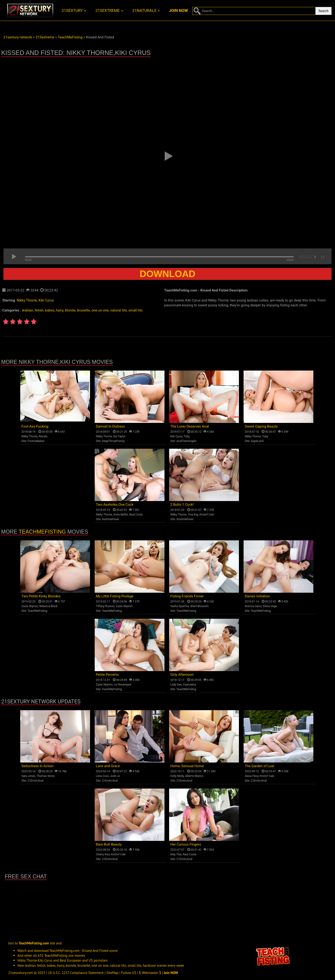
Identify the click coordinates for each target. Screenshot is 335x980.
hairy (60, 310)
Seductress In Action (37, 766)
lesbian (27, 310)
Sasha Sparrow (180, 606)
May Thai (176, 854)
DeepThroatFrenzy (113, 441)
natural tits (119, 310)
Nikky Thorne (27, 300)
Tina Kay (193, 515)
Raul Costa (136, 515)
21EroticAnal (35, 781)
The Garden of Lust (260, 766)
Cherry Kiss (103, 854)
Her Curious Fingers (186, 844)
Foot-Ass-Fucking (35, 426)
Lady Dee (176, 685)
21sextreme (109, 10)
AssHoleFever (111, 519)
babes (50, 310)
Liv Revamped (122, 685)
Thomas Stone (46, 776)
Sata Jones (28, 776)
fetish (39, 310)
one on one (100, 310)
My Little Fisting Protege (115, 596)
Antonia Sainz (253, 606)
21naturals (146, 10)
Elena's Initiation (257, 596)
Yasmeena (189, 685)
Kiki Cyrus (46, 300)
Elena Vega (270, 606)
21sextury (74, 10)
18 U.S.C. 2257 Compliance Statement (76, 973)
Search (323, 11)
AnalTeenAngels (186, 441)
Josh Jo (115, 776)
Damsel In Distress (110, 426)
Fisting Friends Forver (187, 596)
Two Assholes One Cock (115, 505)
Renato (43, 436)
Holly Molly (177, 776)
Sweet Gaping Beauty (261, 426)
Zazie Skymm (30, 606)
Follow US (129, 973)
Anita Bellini (121, 515)
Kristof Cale (207, 515)
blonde (70, 310)
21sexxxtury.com (21, 973)
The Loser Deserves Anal (189, 426)
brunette (84, 310)
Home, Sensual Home (187, 766)
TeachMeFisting (42, 532)
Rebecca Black (48, 606)
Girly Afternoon (182, 675)
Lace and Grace (108, 766)
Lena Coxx (102, 776)
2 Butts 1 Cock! (182, 505)
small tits (136, 310)
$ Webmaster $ (150, 973)
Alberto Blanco (194, 776)
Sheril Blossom (199, 606)
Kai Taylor (119, 436)
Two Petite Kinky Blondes (41, 596)
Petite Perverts (107, 675)
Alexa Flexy (252, 776)
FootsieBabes (36, 441)
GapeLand (257, 441)
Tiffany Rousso (105, 606)
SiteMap (112, 973)
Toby (187, 436)
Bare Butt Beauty (109, 844)
